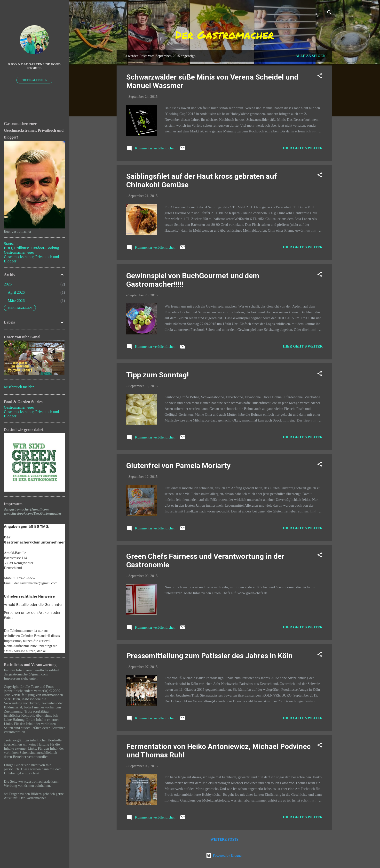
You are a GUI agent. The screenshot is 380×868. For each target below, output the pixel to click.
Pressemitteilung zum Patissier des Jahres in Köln (210, 656)
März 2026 (16, 301)
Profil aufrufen (35, 80)
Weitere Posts (225, 840)
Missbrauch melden (19, 387)
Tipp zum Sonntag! (158, 375)
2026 (8, 284)
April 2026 (16, 292)
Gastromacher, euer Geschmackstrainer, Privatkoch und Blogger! (31, 257)
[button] (320, 77)
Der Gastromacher (225, 34)
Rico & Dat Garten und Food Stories (34, 66)
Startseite (11, 244)
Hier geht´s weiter (303, 148)
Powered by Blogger (224, 855)
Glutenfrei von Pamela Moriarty (178, 466)
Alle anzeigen (310, 56)
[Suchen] (329, 13)
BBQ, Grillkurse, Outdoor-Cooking (31, 248)
